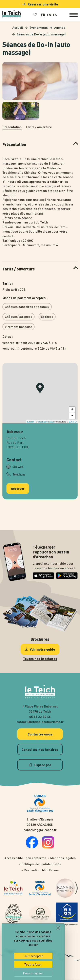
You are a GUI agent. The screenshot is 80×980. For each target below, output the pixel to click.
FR (43, 15)
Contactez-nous (40, 732)
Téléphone (19, 472)
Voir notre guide (40, 647)
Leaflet (31, 419)
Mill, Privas (50, 868)
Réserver (18, 486)
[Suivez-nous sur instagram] (48, 845)
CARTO (73, 419)
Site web (18, 464)
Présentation (12, 127)
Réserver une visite (40, 4)
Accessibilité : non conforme (25, 856)
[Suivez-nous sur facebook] (32, 845)
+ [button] (72, 408)
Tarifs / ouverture (39, 127)
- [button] (72, 414)
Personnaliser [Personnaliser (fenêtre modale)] (33, 971)
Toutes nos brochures (40, 657)
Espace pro (40, 763)
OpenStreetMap (46, 419)
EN (49, 15)
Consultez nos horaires (40, 747)
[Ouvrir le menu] (74, 15)
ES (55, 15)
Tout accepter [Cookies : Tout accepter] (33, 954)
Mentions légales (63, 856)
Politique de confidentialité (41, 862)
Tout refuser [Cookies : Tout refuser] (33, 962)
